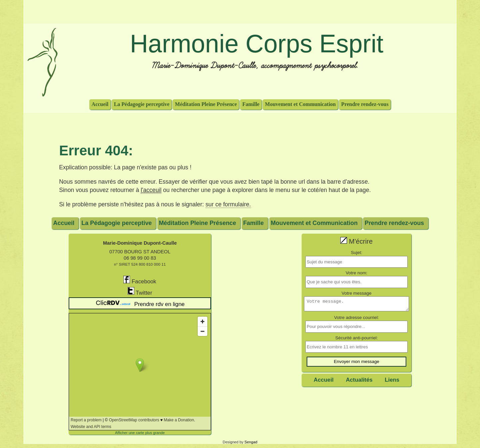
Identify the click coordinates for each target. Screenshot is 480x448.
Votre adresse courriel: (356, 319)
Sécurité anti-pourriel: (357, 340)
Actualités (359, 382)
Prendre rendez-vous (365, 104)
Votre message (357, 293)
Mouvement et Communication (300, 104)
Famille (251, 104)
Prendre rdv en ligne (140, 303)
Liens (392, 382)
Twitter (140, 291)
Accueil (100, 104)
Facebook (140, 280)
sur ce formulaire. (228, 204)
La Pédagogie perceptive (142, 104)
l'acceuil (151, 190)
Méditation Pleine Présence (206, 104)
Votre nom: (356, 273)
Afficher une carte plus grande (140, 433)
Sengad (251, 442)
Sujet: (356, 252)
